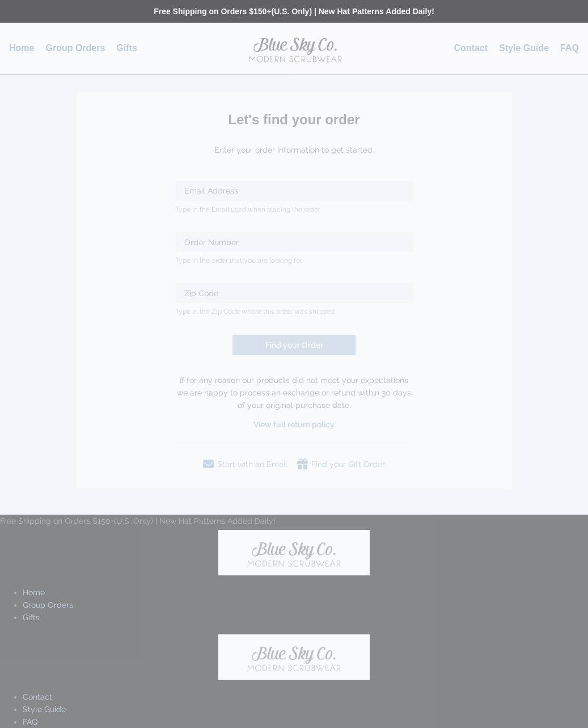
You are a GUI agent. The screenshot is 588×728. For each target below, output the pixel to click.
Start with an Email (245, 464)
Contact (471, 48)
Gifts (126, 48)
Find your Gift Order (341, 464)
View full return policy (294, 424)
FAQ (570, 48)
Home (22, 48)
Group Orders (75, 48)
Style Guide (524, 48)
